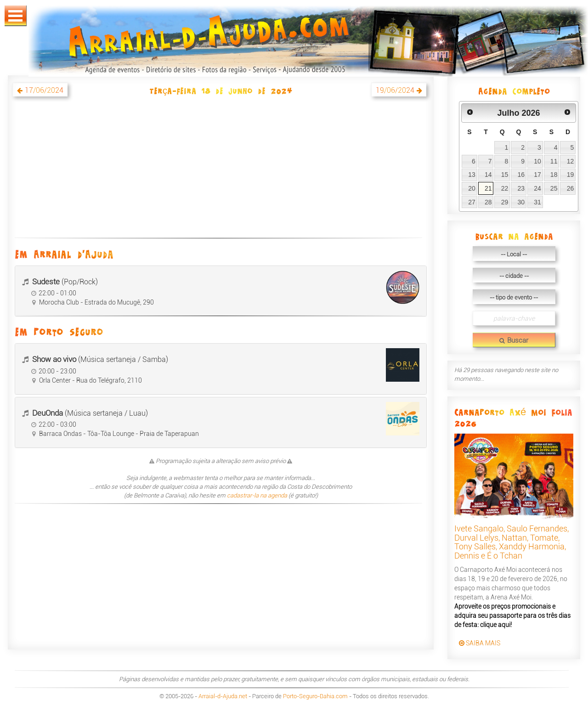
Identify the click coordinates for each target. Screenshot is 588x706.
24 (537, 188)
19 (571, 175)
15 (505, 175)
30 (521, 202)
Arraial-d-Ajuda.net (223, 696)
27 (472, 202)
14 (488, 175)
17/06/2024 (44, 90)
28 (488, 202)
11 (554, 161)
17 (537, 175)
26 (571, 188)
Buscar (514, 340)
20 (472, 188)
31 (537, 202)
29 (505, 202)
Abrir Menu (16, 16)
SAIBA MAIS (480, 643)
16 (521, 175)
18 (554, 175)
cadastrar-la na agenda (257, 495)
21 (488, 188)
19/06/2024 (395, 90)
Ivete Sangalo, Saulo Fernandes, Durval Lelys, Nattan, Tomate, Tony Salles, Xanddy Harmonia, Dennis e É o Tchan (512, 542)
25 (554, 188)
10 (537, 161)
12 (571, 161)
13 (472, 175)
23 (521, 188)
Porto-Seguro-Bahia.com (315, 696)
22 (505, 188)
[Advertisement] (221, 172)
